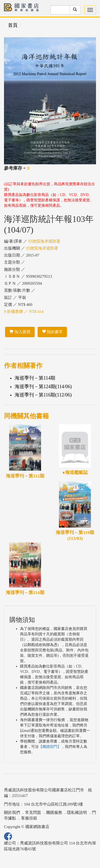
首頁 (13, 25)
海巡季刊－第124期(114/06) (43, 387)
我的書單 (52, 332)
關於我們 (12, 813)
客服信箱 (29, 818)
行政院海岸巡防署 (44, 241)
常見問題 (33, 813)
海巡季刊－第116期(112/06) (43, 395)
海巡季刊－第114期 (35, 378)
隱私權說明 (77, 813)
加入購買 (20, 332)
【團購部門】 (50, 747)
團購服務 (54, 813)
